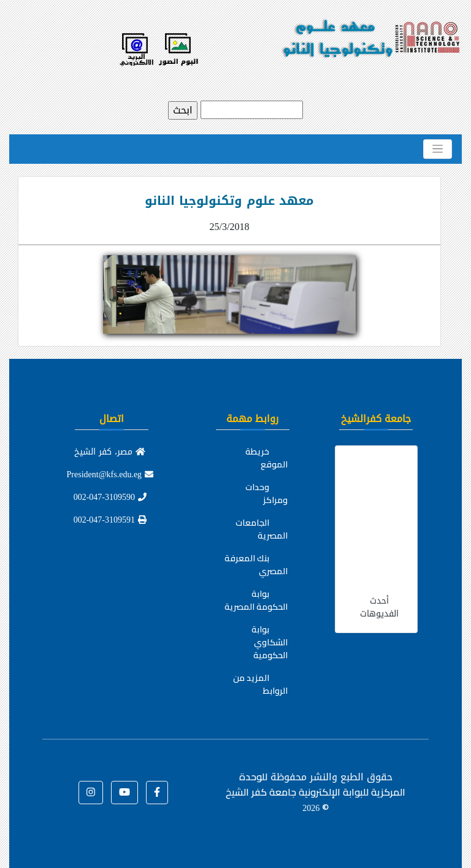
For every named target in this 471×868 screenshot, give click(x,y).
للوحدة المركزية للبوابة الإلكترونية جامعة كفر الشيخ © (316, 792)
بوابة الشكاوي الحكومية (270, 642)
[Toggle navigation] (438, 149)
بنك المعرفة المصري (256, 565)
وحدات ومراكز (266, 494)
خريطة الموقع (266, 458)
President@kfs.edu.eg (110, 474)
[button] (157, 793)
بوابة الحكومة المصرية (256, 600)
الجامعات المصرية (262, 529)
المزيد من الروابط (260, 684)
